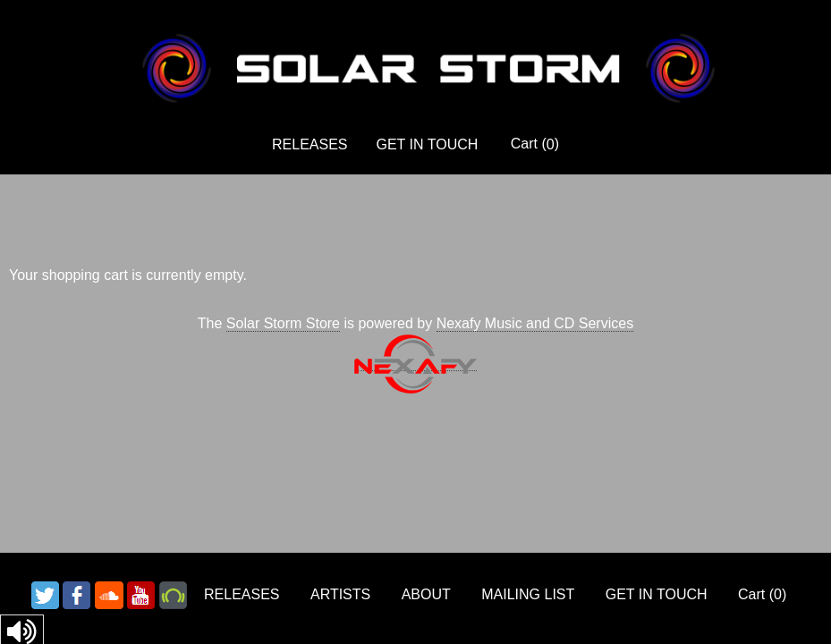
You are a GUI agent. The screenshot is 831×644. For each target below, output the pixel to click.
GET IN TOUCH (428, 144)
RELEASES (310, 144)
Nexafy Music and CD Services (535, 323)
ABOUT (426, 594)
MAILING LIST (528, 594)
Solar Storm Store (283, 323)
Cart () (535, 144)
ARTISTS (340, 594)
